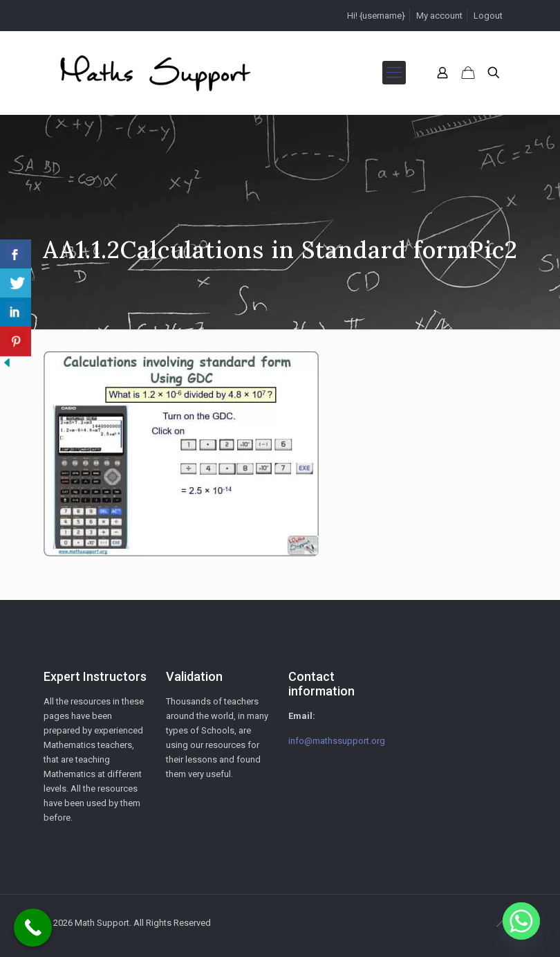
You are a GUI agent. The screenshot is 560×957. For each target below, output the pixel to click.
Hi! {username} (376, 16)
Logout (488, 16)
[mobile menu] (394, 73)
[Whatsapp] (521, 921)
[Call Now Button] (33, 928)
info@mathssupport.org (337, 741)
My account (439, 16)
